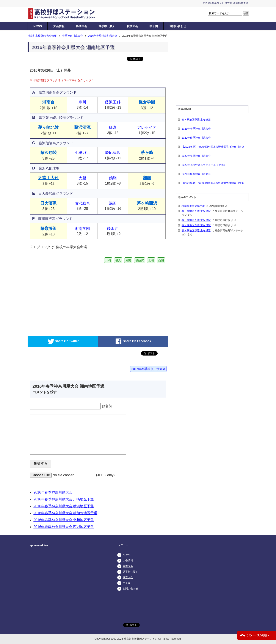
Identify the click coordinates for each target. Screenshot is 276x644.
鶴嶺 (113, 178)
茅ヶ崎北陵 (48, 127)
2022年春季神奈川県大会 (196, 156)
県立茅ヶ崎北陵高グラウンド (58, 118)
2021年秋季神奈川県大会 (196, 174)
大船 (82, 178)
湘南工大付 (48, 178)
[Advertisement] (63, 305)
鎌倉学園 (147, 102)
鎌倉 (113, 127)
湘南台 (48, 102)
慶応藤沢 (113, 153)
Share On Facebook (133, 341)
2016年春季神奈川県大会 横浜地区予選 (64, 506)
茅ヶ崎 (147, 153)
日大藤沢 (49, 203)
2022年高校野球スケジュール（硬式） (204, 165)
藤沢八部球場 (46, 168)
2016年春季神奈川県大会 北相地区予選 (64, 520)
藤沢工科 (113, 102)
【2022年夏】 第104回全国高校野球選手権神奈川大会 (213, 147)
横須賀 (140, 260)
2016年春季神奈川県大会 (148, 369)
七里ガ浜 (82, 153)
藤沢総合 (82, 203)
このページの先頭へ (258, 635)
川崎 (108, 260)
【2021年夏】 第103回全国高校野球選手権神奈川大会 (213, 183)
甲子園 (154, 26)
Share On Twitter (63, 341)
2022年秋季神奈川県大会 (196, 138)
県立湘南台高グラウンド (54, 92)
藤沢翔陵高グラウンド (53, 143)
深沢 (113, 203)
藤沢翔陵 (49, 153)
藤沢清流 (82, 127)
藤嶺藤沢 (49, 228)
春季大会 (82, 26)
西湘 (161, 260)
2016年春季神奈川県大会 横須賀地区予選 (65, 513)
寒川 (82, 102)
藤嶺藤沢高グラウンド (52, 219)
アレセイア (147, 127)
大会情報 (59, 26)
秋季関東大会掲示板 (193, 206)
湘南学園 (82, 229)
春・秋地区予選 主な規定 (196, 120)
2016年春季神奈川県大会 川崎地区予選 (64, 499)
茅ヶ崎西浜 (147, 203)
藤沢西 (113, 229)
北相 (151, 260)
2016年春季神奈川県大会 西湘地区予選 (64, 527)
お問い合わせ (178, 26)
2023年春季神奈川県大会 (196, 129)
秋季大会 (132, 26)
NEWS (38, 26)
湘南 (147, 178)
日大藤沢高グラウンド (53, 194)
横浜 (118, 260)
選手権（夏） (107, 26)
